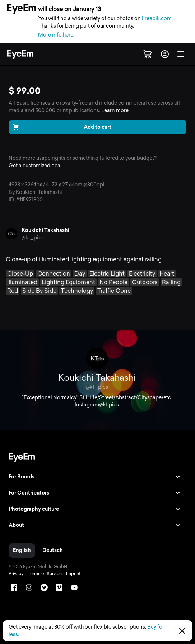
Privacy (16, 574)
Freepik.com (157, 18)
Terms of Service (45, 574)
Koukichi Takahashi (45, 230)
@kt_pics (33, 238)
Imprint (73, 574)
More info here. (56, 35)
